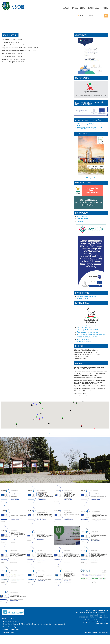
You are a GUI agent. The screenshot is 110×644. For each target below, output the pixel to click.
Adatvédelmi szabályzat (10, 627)
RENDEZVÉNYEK (39, 434)
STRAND (29, 434)
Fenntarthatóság (94, 8)
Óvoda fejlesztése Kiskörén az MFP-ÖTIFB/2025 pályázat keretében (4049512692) (90, 375)
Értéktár (83, 8)
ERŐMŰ (48, 434)
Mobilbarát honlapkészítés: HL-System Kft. (97, 632)
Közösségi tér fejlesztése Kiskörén (87, 326)
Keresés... (87, 14)
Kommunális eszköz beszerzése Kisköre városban (91, 334)
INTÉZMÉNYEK (20, 434)
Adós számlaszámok (83, 217)
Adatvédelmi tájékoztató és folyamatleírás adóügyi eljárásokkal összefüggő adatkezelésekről (34, 624)
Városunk (66, 8)
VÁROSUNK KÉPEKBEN (8, 434)
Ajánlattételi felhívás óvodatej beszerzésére (90, 389)
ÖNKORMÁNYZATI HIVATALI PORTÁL (87, 296)
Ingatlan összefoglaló (83, 339)
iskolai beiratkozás (81, 394)
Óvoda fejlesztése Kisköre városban (87, 333)
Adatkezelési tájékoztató (10, 621)
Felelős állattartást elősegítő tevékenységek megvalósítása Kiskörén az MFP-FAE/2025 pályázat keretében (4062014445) (90, 382)
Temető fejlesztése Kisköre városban (87, 336)
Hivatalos (75, 8)
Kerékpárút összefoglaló (84, 341)
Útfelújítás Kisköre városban (85, 338)
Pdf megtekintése (91, 158)
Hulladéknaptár (81, 220)
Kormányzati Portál (82, 298)
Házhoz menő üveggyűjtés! (84, 218)
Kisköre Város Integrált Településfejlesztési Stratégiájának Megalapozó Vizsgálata (89, 128)
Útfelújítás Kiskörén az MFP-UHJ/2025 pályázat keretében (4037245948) (90, 368)
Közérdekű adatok (8, 618)
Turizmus (105, 8)
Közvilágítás (80, 222)
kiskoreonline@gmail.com (99, 617)
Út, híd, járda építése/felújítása (85, 327)
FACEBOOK (81, 16)
